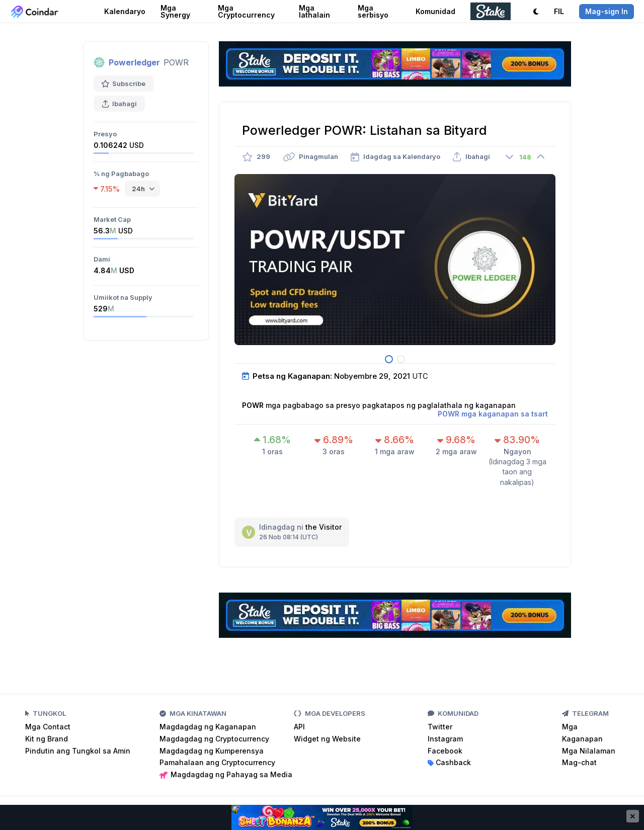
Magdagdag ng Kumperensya (212, 751)
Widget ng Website (327, 739)
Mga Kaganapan (582, 733)
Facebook (445, 751)
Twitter (440, 727)
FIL (559, 11)
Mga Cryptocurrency (246, 11)
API (299, 727)
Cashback (449, 762)
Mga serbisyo (373, 11)
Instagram (445, 739)
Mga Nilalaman (589, 751)
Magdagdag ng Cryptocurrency (214, 739)
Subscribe (124, 84)
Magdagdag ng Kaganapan (208, 727)
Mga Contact (48, 727)
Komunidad (435, 11)
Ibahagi (119, 104)
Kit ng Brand (47, 739)
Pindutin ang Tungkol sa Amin (78, 751)
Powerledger (134, 62)
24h (138, 189)
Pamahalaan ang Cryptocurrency (217, 762)
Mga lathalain (314, 11)
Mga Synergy (175, 11)
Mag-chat (579, 762)
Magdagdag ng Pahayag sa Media (226, 774)
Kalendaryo (125, 11)
